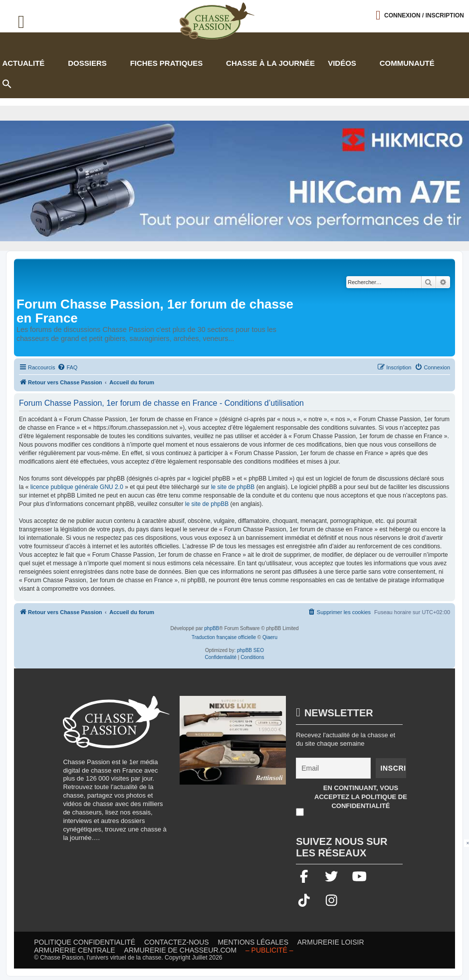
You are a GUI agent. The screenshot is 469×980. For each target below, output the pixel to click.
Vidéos (342, 63)
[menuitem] (67, 367)
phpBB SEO (250, 650)
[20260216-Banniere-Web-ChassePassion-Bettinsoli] (233, 745)
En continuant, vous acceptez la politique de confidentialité (361, 797)
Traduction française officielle (224, 637)
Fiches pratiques (167, 63)
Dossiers (87, 63)
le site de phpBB (233, 487)
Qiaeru (270, 637)
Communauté (407, 63)
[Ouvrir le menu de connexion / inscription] (420, 15)
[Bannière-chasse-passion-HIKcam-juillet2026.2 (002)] (234, 181)
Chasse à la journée (270, 63)
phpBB (212, 628)
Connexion (424, 15)
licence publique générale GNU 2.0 (77, 487)
